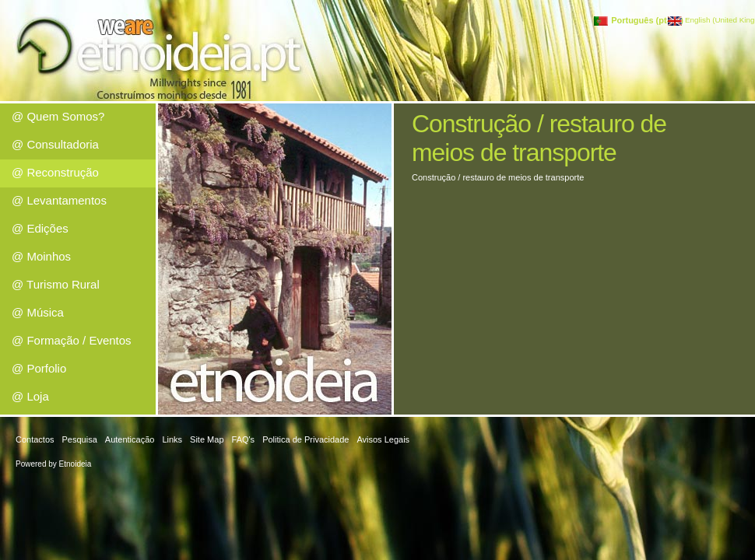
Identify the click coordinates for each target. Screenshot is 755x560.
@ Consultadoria (55, 144)
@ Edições (40, 228)
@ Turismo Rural (56, 284)
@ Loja (30, 396)
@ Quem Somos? (58, 116)
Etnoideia (75, 464)
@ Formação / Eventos (72, 340)
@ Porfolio (39, 368)
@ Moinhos (41, 256)
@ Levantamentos (59, 200)
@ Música (38, 312)
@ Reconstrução (55, 172)
